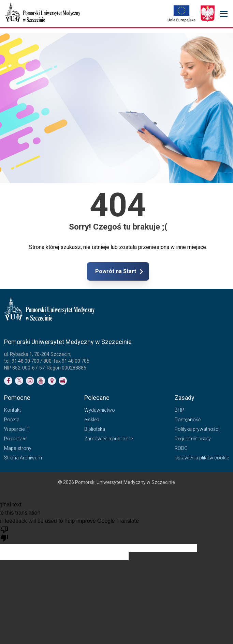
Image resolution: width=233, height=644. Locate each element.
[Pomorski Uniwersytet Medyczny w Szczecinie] (43, 14)
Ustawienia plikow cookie (202, 458)
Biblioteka (95, 429)
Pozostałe (15, 439)
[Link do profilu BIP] (63, 381)
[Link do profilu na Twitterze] (19, 381)
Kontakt (12, 410)
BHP (179, 410)
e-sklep (92, 420)
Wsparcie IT (17, 429)
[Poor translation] (4, 533)
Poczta (12, 420)
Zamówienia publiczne (108, 439)
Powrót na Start (146, 271)
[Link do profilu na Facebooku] (8, 381)
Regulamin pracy (193, 439)
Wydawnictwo (100, 410)
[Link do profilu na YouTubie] (41, 381)
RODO (181, 448)
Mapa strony (18, 448)
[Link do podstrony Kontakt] (52, 381)
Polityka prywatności (197, 429)
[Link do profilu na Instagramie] (30, 381)
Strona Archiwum (23, 458)
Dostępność (188, 420)
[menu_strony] (224, 14)
